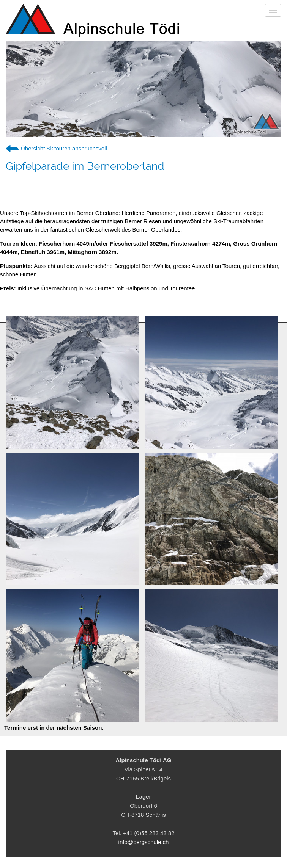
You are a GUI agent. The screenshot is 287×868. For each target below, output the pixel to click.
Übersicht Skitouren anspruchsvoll (64, 148)
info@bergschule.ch (144, 842)
